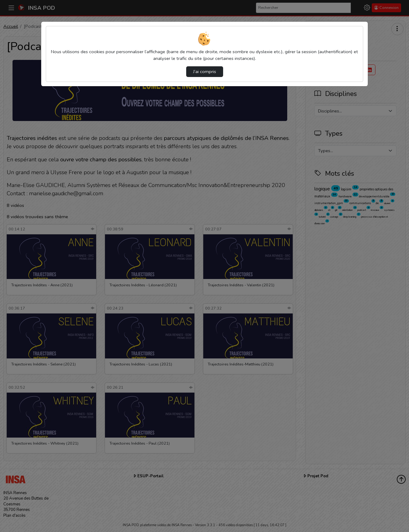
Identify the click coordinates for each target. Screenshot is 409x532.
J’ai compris (205, 72)
